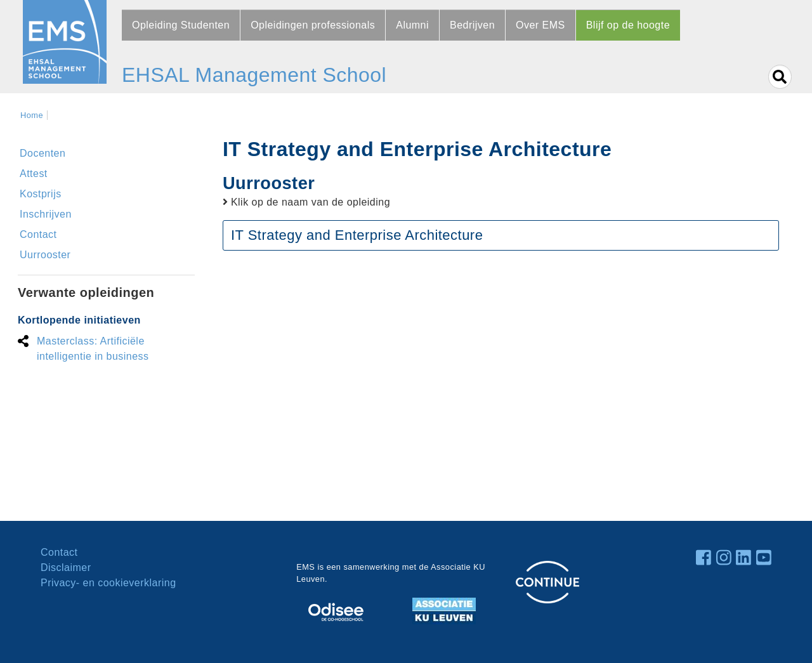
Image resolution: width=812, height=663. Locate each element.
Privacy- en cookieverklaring (108, 583)
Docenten (43, 153)
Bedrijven (472, 25)
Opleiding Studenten (181, 25)
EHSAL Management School (254, 75)
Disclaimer (66, 568)
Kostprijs (41, 194)
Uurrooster (45, 255)
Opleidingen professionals (313, 25)
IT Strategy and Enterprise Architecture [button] (357, 235)
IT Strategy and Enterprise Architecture (417, 149)
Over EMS (540, 25)
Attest (34, 174)
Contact (38, 234)
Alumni (412, 25)
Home (32, 115)
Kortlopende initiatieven (79, 320)
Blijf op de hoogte (628, 25)
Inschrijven (46, 214)
